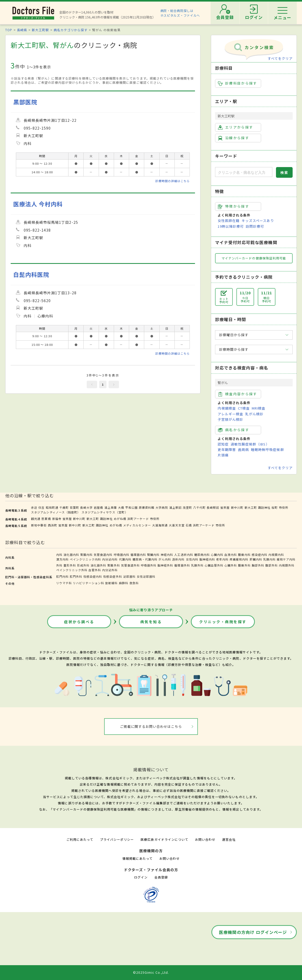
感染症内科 (260, 555)
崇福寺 (57, 519)
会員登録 (161, 877)
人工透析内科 (184, 555)
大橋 (121, 507)
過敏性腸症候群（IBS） (250, 444)
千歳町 (64, 507)
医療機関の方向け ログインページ (253, 932)
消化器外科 (98, 565)
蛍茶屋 (225, 507)
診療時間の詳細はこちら (173, 181)
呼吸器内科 (122, 555)
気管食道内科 (103, 555)
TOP (9, 30)
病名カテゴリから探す (71, 30)
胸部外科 (258, 565)
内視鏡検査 (227, 408)
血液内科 (231, 555)
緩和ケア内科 (286, 559)
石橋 (189, 525)
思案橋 (46, 519)
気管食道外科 (130, 565)
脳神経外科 (165, 565)
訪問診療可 (255, 226)
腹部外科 (272, 565)
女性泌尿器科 (146, 576)
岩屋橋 (98, 507)
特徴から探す (234, 206)
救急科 (134, 583)
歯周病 (243, 450)
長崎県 (22, 30)
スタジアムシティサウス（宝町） (105, 512)
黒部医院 (25, 102)
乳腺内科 (269, 559)
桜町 (275, 507)
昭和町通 (52, 507)
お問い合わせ (205, 839)
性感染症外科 (112, 576)
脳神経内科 (207, 559)
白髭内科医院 (31, 274)
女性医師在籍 (229, 221)
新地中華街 (39, 525)
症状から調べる (79, 622)
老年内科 (222, 559)
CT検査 (244, 408)
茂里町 (187, 507)
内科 (59, 555)
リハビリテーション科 (89, 583)
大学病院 (162, 507)
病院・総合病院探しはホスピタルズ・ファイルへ (180, 13)
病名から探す (234, 430)
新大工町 (251, 507)
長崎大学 (86, 507)
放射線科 (111, 583)
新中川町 (237, 507)
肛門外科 (76, 576)
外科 (59, 565)
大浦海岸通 (160, 525)
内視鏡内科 (276, 555)
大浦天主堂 (177, 525)
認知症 (223, 444)
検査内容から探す (238, 394)
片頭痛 (223, 455)
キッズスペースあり (258, 221)
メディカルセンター (137, 525)
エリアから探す (235, 127)
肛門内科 (62, 576)
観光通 (36, 519)
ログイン (141, 877)
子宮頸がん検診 (230, 419)
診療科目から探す (238, 83)
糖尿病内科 (202, 555)
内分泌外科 (110, 570)
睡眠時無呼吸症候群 (267, 450)
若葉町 (74, 507)
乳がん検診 (254, 414)
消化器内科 (71, 555)
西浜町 (53, 525)
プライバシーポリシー (117, 839)
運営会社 (229, 839)
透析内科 (178, 559)
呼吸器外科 (149, 565)
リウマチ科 (64, 583)
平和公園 (131, 507)
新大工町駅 (40, 30)
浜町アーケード (138, 519)
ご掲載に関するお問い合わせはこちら (151, 726)
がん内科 (165, 559)
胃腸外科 (114, 565)
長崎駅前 (213, 507)
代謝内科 (125, 559)
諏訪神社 (264, 507)
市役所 (284, 507)
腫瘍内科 (244, 555)
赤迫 (34, 507)
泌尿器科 (129, 576)
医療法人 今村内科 (38, 204)
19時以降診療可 (231, 226)
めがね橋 (120, 519)
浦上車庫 (111, 507)
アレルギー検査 (230, 414)
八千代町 (199, 507)
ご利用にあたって (80, 839)
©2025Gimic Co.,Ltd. (151, 972)
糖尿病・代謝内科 (145, 559)
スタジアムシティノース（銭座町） (56, 512)
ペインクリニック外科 (72, 570)
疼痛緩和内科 (239, 559)
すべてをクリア (280, 58)
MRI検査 (259, 408)
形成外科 (83, 565)
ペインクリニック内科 (85, 559)
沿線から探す (234, 138)
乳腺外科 (197, 565)
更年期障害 (227, 450)
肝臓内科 (256, 559)
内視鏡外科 (287, 565)
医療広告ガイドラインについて (164, 839)
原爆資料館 (147, 507)
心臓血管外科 (214, 565)
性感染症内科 (93, 576)
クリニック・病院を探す (223, 622)
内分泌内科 (110, 559)
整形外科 (70, 565)
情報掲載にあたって (137, 858)
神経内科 (167, 555)
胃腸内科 (86, 555)
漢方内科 (62, 559)
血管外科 (95, 570)
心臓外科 (231, 565)
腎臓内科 (153, 555)
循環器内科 (138, 555)
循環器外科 (182, 565)
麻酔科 (124, 583)
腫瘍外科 (244, 565)
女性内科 (192, 559)
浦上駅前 (175, 507)
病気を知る (151, 622)
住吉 (41, 507)
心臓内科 (217, 555)
